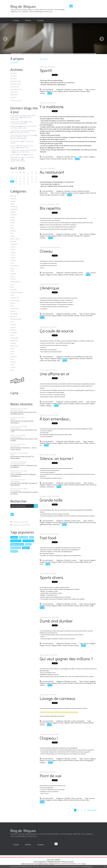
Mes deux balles (16, 319)
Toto (12, 365)
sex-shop (93, 522)
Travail (13, 367)
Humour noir (15, 298)
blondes (83, 91)
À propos (40, 20)
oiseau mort (79, 275)
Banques (13, 231)
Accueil (16, 20)
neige (92, 606)
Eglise (12, 276)
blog (84, 864)
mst (46, 361)
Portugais (14, 333)
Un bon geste (15, 490)
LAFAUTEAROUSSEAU (18, 161)
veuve (81, 760)
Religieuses (14, 341)
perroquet (85, 404)
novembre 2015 (16, 84)
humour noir (16, 548)
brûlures (43, 238)
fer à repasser (85, 236)
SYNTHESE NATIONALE (21, 132)
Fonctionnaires (16, 282)
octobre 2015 (15, 87)
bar (81, 443)
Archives (28, 20)
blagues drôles (16, 541)
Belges (13, 236)
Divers (13, 268)
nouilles (62, 195)
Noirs (12, 322)
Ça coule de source (56, 331)
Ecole (12, 271)
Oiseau (46, 251)
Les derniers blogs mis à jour (40, 862)
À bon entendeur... (55, 419)
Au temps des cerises (22, 152)
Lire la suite (14, 62)
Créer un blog (50, 860)
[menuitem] (16, 20)
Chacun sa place (16, 473)
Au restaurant (52, 172)
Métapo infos (24, 148)
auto (87, 485)
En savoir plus (89, 866)
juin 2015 (13, 97)
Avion (12, 228)
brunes (83, 316)
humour (14, 537)
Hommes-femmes (16, 292)
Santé (12, 349)
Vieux (12, 370)
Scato (12, 351)
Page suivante (92, 810)
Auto (12, 225)
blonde (65, 159)
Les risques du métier (18, 464)
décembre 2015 (16, 81)
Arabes (13, 217)
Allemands (14, 207)
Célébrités (14, 244)
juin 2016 (13, 73)
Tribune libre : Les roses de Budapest (23, 131)
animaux (14, 551)
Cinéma (13, 252)
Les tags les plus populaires (68, 862)
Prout (12, 455)
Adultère (13, 199)
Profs (12, 335)
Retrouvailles (15, 428)
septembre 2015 (16, 89)
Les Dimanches (16, 141)
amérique (89, 316)
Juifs (12, 306)
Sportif (13, 419)
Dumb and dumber (56, 621)
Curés (12, 263)
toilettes (92, 443)
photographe (89, 760)
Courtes (13, 260)
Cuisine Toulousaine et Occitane (21, 123)
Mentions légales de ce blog (41, 864)
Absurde (13, 196)
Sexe (12, 354)
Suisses (13, 362)
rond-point (50, 487)
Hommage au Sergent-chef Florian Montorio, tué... (22, 158)
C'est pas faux (15, 446)
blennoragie (52, 361)
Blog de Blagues (23, 6)
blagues (26, 548)
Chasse (13, 247)
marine (70, 159)
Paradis (13, 327)
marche (42, 93)
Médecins (14, 316)
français (42, 406)
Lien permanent (46, 90)
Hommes (13, 290)
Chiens (13, 249)
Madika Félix (15, 126)
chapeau (43, 763)
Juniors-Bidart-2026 (17, 155)
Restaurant (14, 346)
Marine (13, 311)
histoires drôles (28, 541)
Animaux (13, 215)
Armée (13, 223)
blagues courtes (17, 544)
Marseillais (14, 314)
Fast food (48, 538)
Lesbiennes (14, 309)
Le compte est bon (17, 410)
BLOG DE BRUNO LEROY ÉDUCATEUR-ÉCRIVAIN (19, 138)
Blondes (13, 241)
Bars (12, 233)
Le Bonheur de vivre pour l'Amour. (22, 135)
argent (28, 544)
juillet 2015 (14, 95)
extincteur (56, 524)
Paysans (13, 330)
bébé (88, 91)
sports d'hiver (84, 606)
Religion (13, 343)
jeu (81, 683)
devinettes (23, 537)
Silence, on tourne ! (56, 458)
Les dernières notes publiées (54, 862)
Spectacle (14, 357)
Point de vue (51, 776)
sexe (31, 537)
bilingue (49, 406)
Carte (14, 393)
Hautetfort (58, 860)
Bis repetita (50, 208)
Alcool (12, 204)
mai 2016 (13, 76)
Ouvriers (13, 325)
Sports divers (51, 577)
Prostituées (14, 338)
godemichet (44, 524)
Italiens (13, 303)
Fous (12, 284)
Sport (12, 359)
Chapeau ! (49, 738)
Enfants (13, 279)
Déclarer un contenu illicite (28, 864)
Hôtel (12, 295)
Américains (14, 209)
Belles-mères (15, 239)
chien (88, 800)
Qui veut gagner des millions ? (66, 659)
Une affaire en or (55, 374)
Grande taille (51, 500)
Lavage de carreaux (57, 698)
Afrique (13, 201)
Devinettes (14, 266)
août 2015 (14, 92)
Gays (12, 287)
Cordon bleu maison (17, 122)
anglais (92, 404)
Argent (13, 220)
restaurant (55, 195)
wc (41, 445)
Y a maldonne (15, 482)
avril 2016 (14, 79)
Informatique (15, 300)
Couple (13, 258)
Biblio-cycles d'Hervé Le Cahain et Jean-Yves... (23, 127)
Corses (13, 255)
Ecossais (13, 274)
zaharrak (30, 155)
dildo (50, 524)
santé (42, 361)
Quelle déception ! (16, 437)
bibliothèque (84, 562)
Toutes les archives (16, 100)
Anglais (13, 212)
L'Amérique (49, 288)
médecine (89, 358)
